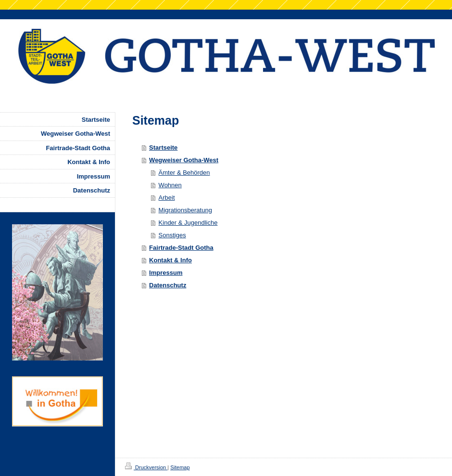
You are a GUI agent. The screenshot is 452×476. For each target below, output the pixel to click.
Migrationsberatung (185, 210)
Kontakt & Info (170, 260)
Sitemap (180, 467)
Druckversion (146, 467)
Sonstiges (172, 235)
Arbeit (167, 198)
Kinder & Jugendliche (188, 223)
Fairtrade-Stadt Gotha (181, 248)
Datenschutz (168, 285)
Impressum (166, 273)
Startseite (163, 148)
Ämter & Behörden (184, 173)
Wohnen (170, 185)
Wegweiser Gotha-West (184, 160)
